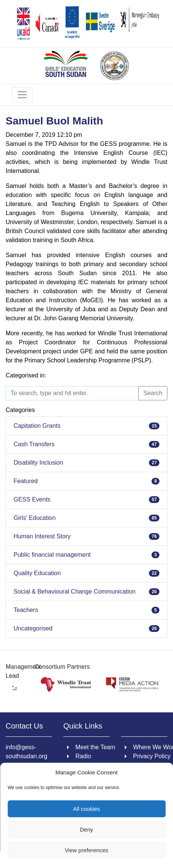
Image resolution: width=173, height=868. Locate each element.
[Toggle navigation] (22, 95)
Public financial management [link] (52, 555)
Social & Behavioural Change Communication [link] (75, 592)
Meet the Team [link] (95, 747)
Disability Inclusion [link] (38, 463)
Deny (86, 829)
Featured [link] (26, 481)
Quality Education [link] (37, 573)
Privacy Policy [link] (152, 756)
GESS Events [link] (32, 499)
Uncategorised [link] (33, 628)
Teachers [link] (26, 610)
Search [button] (153, 393)
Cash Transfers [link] (34, 444)
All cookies (87, 809)
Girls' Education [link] (35, 518)
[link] (86, 24)
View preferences (87, 850)
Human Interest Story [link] (42, 536)
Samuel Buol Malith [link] (54, 121)
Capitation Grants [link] (37, 426)
